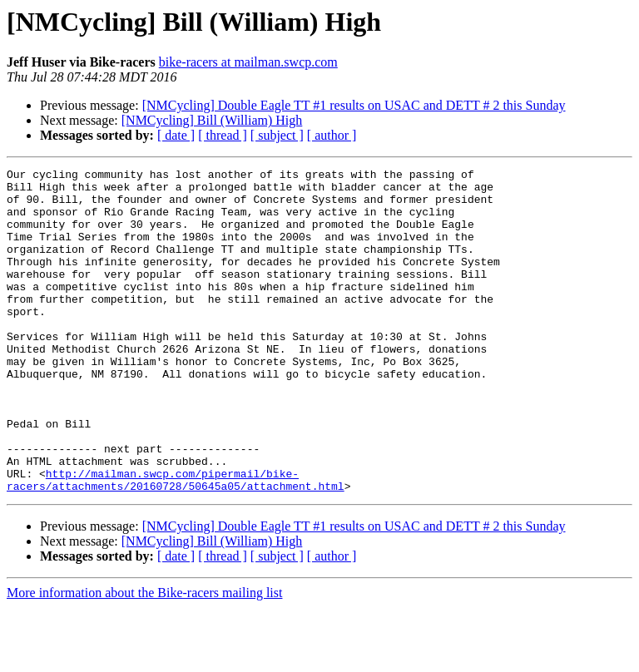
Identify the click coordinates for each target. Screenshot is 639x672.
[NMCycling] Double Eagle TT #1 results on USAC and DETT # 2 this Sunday (354, 105)
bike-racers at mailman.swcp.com (248, 62)
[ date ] (176, 135)
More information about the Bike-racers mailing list (144, 657)
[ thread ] (223, 135)
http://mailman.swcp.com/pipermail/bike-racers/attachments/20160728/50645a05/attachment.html (176, 543)
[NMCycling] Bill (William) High (212, 120)
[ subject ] (277, 135)
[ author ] (332, 135)
